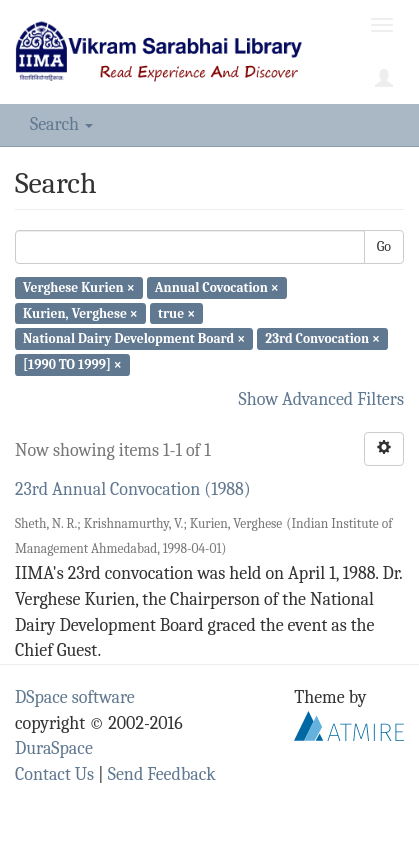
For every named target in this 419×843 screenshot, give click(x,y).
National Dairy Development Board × (134, 338)
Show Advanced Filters (322, 399)
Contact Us (54, 774)
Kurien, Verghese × (80, 312)
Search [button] (61, 124)
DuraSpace (54, 748)
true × (176, 312)
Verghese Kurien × (79, 287)
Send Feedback (162, 774)
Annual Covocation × (217, 287)
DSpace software (75, 697)
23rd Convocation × (322, 338)
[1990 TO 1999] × (72, 364)
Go (384, 246)
